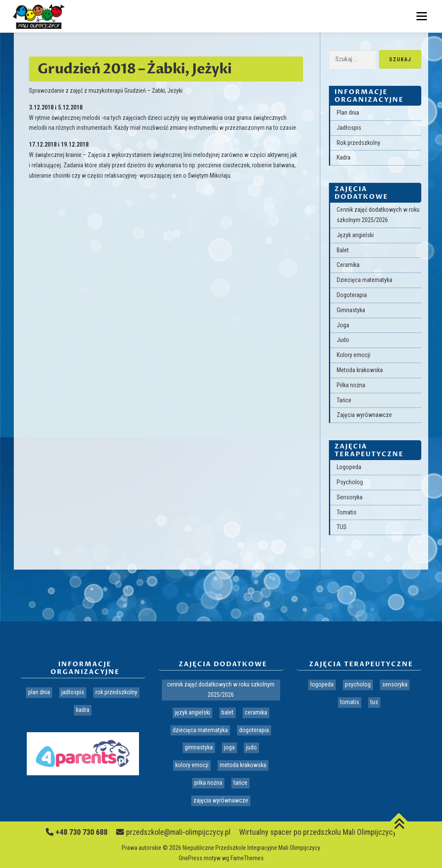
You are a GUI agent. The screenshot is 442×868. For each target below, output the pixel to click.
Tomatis (347, 512)
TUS (342, 527)
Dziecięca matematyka (365, 280)
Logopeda (349, 467)
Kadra (344, 157)
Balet (343, 250)
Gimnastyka (351, 310)
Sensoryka (350, 497)
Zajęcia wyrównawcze (364, 415)
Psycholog (350, 482)
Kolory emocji (354, 355)
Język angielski (355, 235)
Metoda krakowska (360, 370)
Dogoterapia (352, 295)
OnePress (191, 858)
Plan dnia (348, 113)
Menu (421, 16)
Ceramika (348, 265)
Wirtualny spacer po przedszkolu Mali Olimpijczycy (318, 832)
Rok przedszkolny (358, 143)
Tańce (344, 400)
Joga (343, 325)
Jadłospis (349, 128)
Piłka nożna (351, 385)
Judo (343, 340)
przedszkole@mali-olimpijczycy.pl (173, 832)
